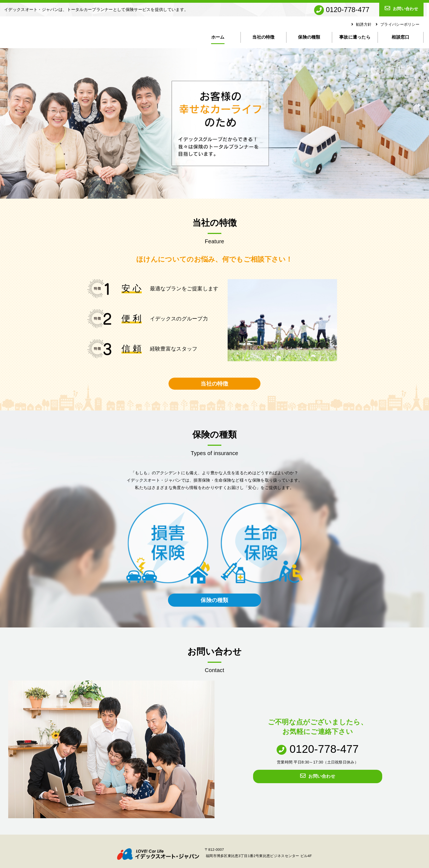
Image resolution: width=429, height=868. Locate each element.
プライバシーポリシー (398, 24)
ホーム (218, 37)
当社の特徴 (263, 37)
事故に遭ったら (355, 37)
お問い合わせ (401, 8)
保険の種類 (309, 37)
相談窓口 (400, 37)
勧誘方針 (362, 24)
